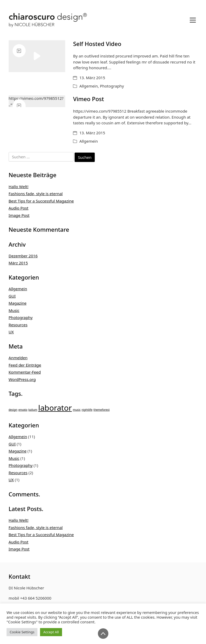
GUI (12, 296)
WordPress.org (22, 379)
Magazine (18, 303)
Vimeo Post (88, 99)
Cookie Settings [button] (22, 632)
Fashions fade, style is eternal (36, 194)
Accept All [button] (51, 632)
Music (14, 310)
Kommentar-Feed (25, 372)
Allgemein (89, 86)
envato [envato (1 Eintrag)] (23, 410)
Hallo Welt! (19, 187)
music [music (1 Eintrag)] (77, 410)
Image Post (19, 215)
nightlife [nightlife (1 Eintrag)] (87, 410)
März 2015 (18, 263)
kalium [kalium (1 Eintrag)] (33, 410)
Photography (112, 86)
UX (11, 332)
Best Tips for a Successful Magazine (41, 201)
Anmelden (18, 358)
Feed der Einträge (25, 365)
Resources (18, 325)
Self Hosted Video (97, 44)
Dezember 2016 (23, 256)
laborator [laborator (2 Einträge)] (55, 408)
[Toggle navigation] (193, 20)
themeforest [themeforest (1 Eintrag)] (102, 410)
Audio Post (19, 208)
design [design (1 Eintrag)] (13, 410)
